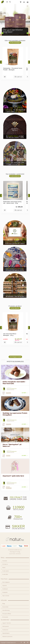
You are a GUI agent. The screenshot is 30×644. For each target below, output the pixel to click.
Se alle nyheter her (15, 176)
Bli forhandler (5, 617)
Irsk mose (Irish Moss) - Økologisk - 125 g (10, 334)
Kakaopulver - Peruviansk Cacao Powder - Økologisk (13, 69)
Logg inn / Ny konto (7, 623)
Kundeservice (5, 630)
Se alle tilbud (5, 574)
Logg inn (24, 3)
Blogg (4, 604)
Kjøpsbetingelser (6, 633)
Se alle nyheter (6, 571)
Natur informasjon (12, 389)
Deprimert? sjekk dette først (13, 476)
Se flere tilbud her (15, 308)
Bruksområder (5, 607)
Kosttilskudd (5, 589)
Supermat (4, 586)
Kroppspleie (5, 592)
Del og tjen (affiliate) (7, 614)
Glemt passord (6, 626)
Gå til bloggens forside (15, 357)
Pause (28, 6)
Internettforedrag (6, 610)
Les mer (24, 393)
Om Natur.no (5, 564)
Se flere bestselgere (15, 43)
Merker (4, 568)
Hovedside (5, 561)
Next (28, 33)
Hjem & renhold (6, 596)
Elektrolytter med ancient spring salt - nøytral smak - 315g (12, 202)
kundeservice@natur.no (15, 550)
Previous (2, 33)
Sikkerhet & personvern (7, 637)
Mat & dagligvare (6, 582)
